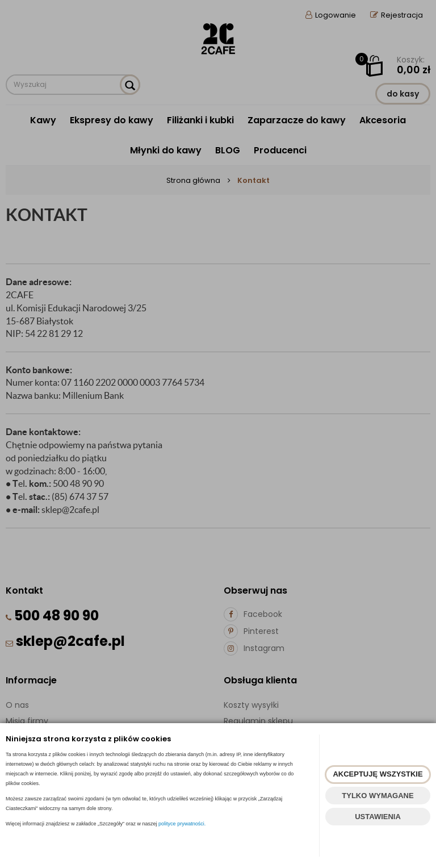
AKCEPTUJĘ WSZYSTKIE (378, 774)
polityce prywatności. (182, 824)
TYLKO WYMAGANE (378, 796)
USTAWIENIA (378, 817)
